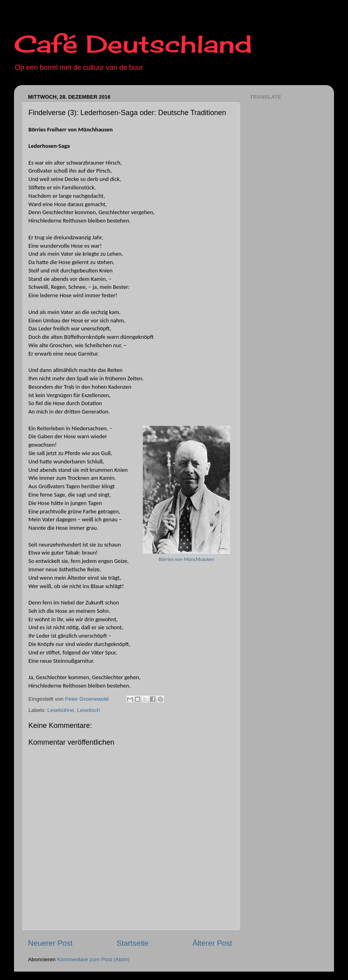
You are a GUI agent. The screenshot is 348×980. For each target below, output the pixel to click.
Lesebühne (61, 710)
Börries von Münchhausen (186, 559)
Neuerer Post (50, 943)
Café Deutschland (133, 44)
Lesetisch (89, 710)
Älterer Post (212, 943)
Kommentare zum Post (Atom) (94, 959)
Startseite (132, 943)
